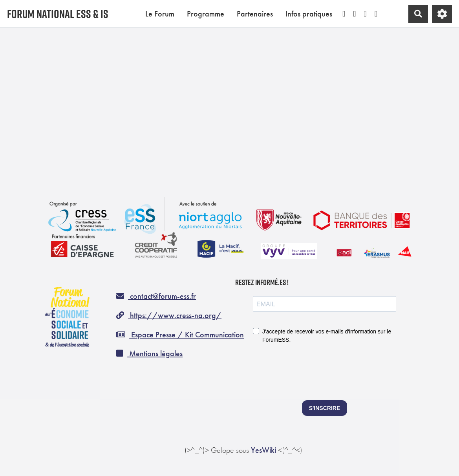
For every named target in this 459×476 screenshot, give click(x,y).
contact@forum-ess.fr (156, 296)
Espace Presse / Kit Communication (180, 335)
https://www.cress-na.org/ (169, 315)
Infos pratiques (309, 14)
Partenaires (255, 14)
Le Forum (160, 14)
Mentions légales (149, 353)
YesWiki (263, 450)
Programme (206, 14)
